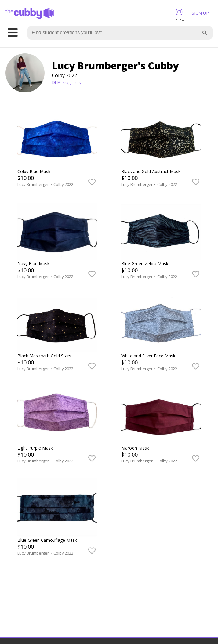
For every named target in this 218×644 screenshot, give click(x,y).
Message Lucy (67, 83)
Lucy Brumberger (34, 184)
